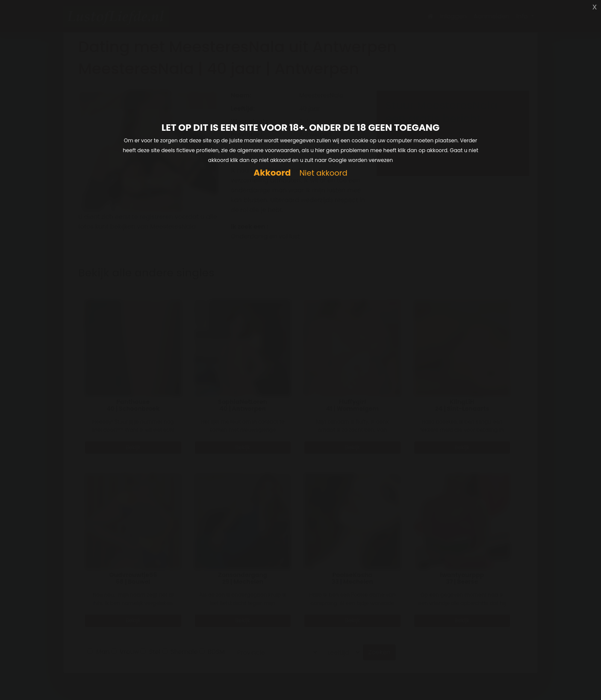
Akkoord (272, 173)
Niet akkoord (323, 173)
